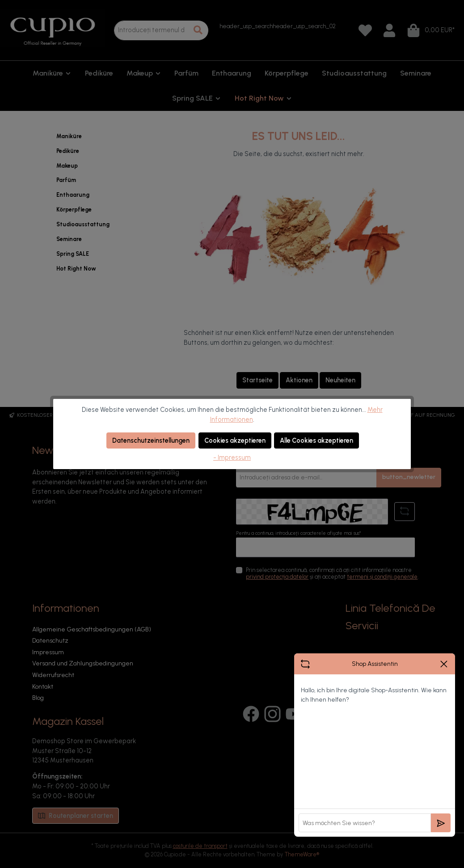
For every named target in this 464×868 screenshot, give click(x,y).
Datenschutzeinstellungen (151, 440)
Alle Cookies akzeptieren (316, 440)
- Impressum (232, 457)
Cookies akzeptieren (235, 440)
